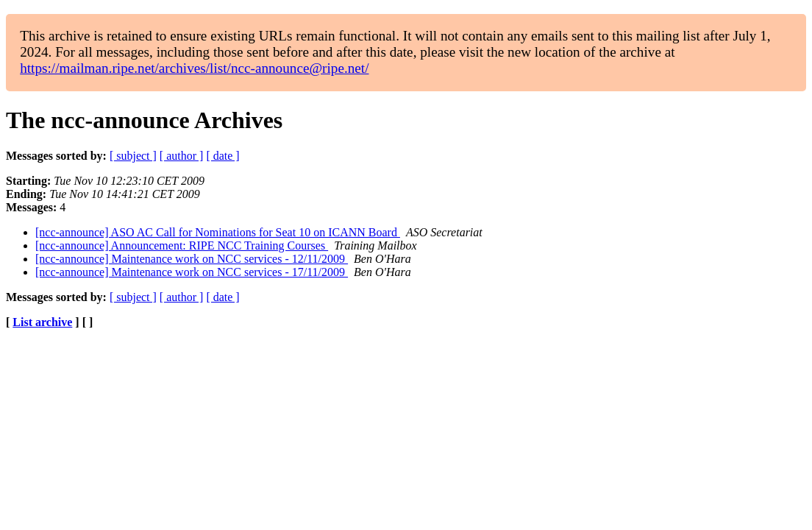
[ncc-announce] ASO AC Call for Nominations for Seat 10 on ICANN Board (218, 232)
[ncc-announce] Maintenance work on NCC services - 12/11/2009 (192, 259)
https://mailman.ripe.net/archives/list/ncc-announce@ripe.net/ (194, 68)
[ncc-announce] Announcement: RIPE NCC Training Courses (182, 245)
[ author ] (182, 156)
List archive (42, 322)
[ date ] (222, 156)
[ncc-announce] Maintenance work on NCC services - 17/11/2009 (192, 272)
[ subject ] (133, 156)
